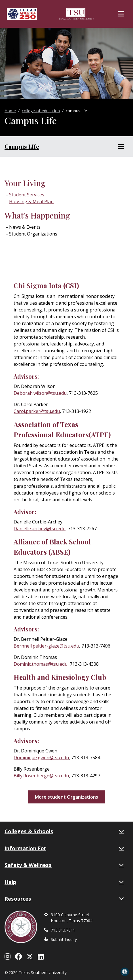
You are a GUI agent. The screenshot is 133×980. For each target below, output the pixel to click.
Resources (64, 899)
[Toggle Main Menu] (121, 14)
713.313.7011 (63, 930)
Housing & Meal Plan (31, 201)
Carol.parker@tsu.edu (37, 411)
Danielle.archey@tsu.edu (40, 529)
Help (64, 882)
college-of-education (41, 111)
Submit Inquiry (64, 939)
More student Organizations (66, 797)
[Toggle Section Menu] (121, 147)
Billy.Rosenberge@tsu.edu (41, 776)
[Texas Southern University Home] (76, 14)
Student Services (27, 195)
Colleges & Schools (64, 831)
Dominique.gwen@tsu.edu (41, 758)
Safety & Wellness (64, 865)
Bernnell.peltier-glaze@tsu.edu (46, 646)
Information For (64, 848)
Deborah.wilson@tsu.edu (40, 393)
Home (10, 111)
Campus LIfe (22, 146)
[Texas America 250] (22, 14)
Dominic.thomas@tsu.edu (41, 664)
